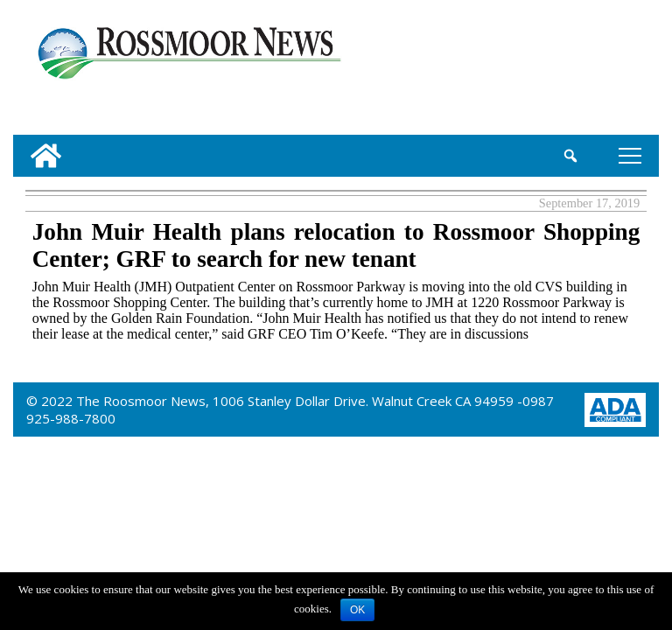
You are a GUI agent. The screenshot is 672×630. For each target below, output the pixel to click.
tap (630, 155)
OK (357, 610)
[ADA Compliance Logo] (615, 408)
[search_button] (571, 156)
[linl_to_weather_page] (599, 71)
